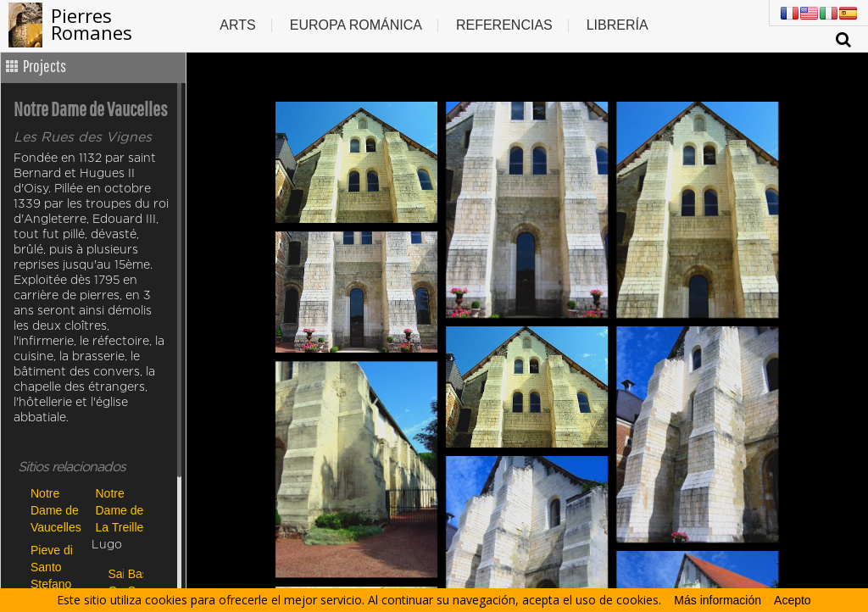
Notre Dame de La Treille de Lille (120, 510)
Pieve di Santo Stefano (52, 567)
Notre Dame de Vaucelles (56, 510)
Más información (718, 600)
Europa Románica (356, 25)
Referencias (504, 25)
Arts (237, 25)
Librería (618, 25)
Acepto (793, 600)
